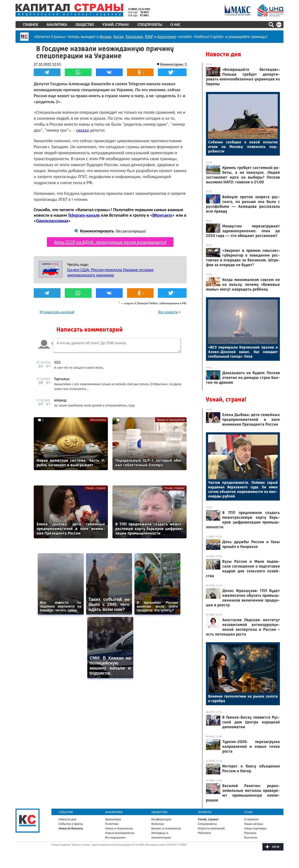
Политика (112, 824)
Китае (119, 37)
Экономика (98, 420)
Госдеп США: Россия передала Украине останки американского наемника (110, 272)
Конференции (161, 819)
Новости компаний (211, 828)
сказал (83, 130)
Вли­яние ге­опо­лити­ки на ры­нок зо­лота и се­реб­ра (243, 699)
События (66, 812)
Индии (105, 37)
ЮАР (149, 37)
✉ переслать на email (57, 312)
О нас (175, 25)
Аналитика (57, 25)
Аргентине (167, 37)
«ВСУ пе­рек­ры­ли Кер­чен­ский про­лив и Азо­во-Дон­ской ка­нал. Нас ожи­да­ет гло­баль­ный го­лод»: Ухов (243, 352)
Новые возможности (120, 833)
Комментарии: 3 (173, 64)
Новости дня (223, 54)
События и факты (71, 824)
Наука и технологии (171, 420)
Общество (85, 25)
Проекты (205, 812)
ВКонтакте (162, 215)
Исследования (115, 837)
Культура (158, 824)
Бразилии (134, 37)
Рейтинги (204, 833)
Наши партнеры (255, 828)
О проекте (251, 819)
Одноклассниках (52, 221)
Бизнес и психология (166, 828)
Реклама (250, 833)
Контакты (251, 837)
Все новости (168, 312)
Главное (31, 25)
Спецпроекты (150, 25)
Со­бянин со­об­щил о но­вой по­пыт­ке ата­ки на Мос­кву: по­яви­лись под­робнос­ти (243, 147)
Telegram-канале (84, 215)
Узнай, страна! (116, 25)
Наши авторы (254, 824)
